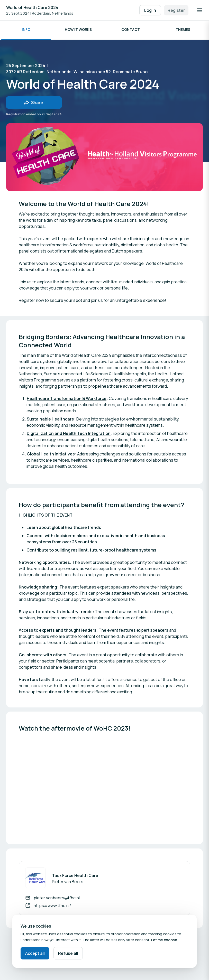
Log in (150, 10)
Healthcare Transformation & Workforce (67, 400)
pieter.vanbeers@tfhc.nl (57, 899)
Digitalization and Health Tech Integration (69, 435)
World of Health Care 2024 (32, 7)
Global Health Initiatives (51, 455)
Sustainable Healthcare (50, 421)
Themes (183, 31)
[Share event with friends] (34, 104)
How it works (78, 31)
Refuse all (68, 953)
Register (176, 10)
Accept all (35, 953)
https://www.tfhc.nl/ (52, 907)
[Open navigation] (200, 10)
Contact (131, 31)
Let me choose (164, 940)
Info (26, 31)
